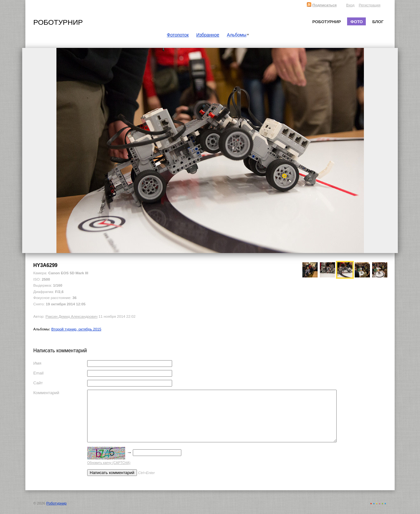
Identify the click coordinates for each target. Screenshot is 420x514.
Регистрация (370, 5)
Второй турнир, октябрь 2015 (76, 329)
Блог (378, 22)
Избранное (208, 35)
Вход (350, 5)
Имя (37, 363)
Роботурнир (58, 22)
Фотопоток (178, 35)
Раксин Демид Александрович (71, 316)
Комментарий (46, 393)
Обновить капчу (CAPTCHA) (109, 463)
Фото (356, 22)
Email (39, 373)
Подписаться (322, 5)
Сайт (38, 383)
